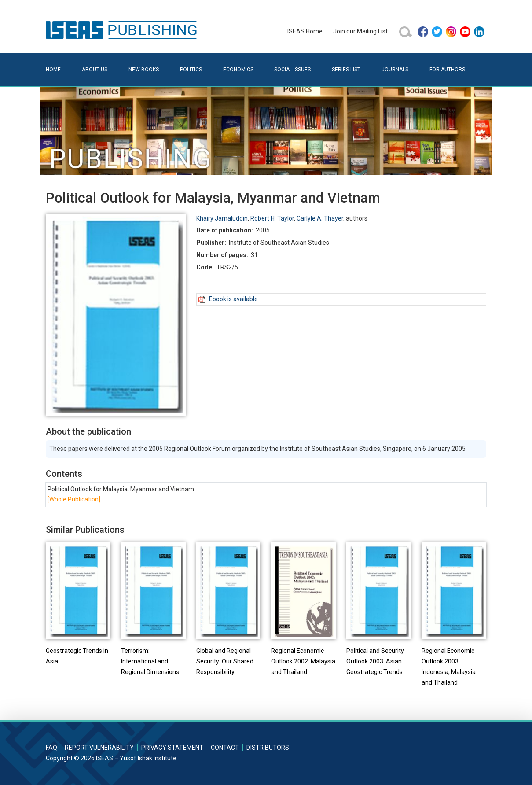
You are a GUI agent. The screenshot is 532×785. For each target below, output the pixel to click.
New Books (144, 70)
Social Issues (292, 70)
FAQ (51, 748)
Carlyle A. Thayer (320, 218)
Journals (395, 70)
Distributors (268, 748)
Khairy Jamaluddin (222, 218)
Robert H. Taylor (272, 218)
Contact (225, 748)
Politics (191, 70)
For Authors (447, 70)
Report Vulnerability (99, 748)
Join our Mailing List (360, 31)
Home (53, 70)
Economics (238, 70)
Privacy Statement (172, 748)
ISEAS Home (305, 31)
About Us (95, 70)
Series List (346, 70)
